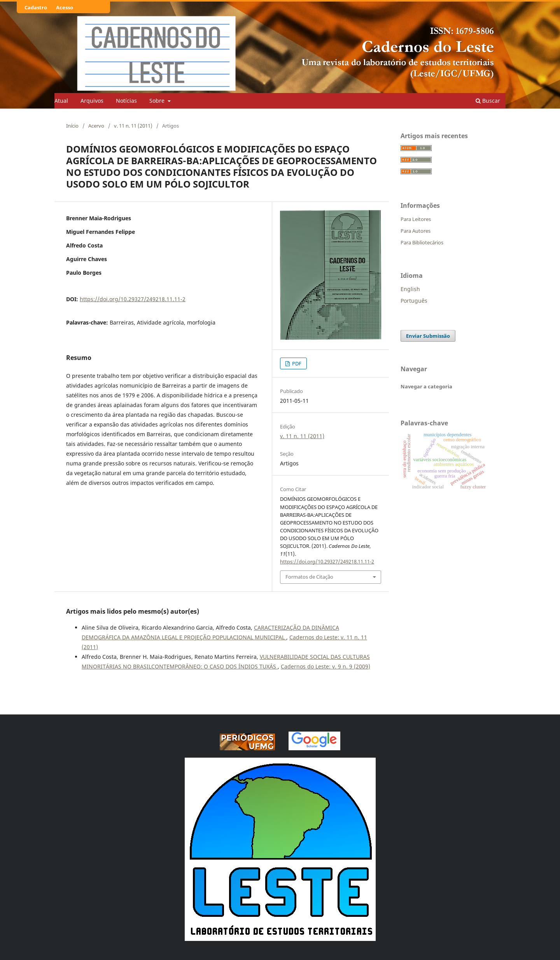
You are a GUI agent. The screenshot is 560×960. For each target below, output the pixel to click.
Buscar (488, 101)
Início (72, 126)
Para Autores (416, 231)
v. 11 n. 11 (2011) (133, 126)
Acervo (96, 126)
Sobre (158, 101)
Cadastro (36, 7)
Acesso (65, 7)
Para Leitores (416, 219)
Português (414, 301)
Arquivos (92, 101)
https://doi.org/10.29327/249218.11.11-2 (133, 299)
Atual (61, 101)
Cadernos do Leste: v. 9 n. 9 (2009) (325, 666)
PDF (296, 363)
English (410, 289)
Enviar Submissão (428, 336)
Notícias (126, 101)
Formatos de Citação (309, 577)
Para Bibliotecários (422, 242)
